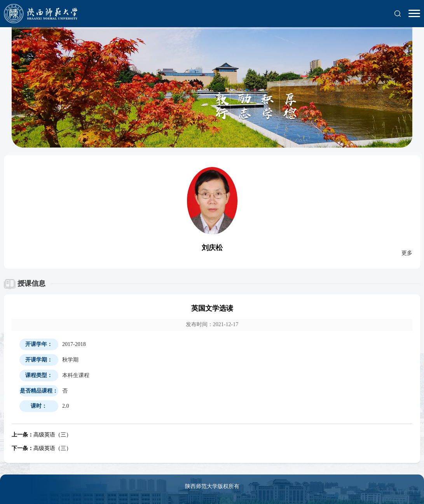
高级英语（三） (42, 435)
